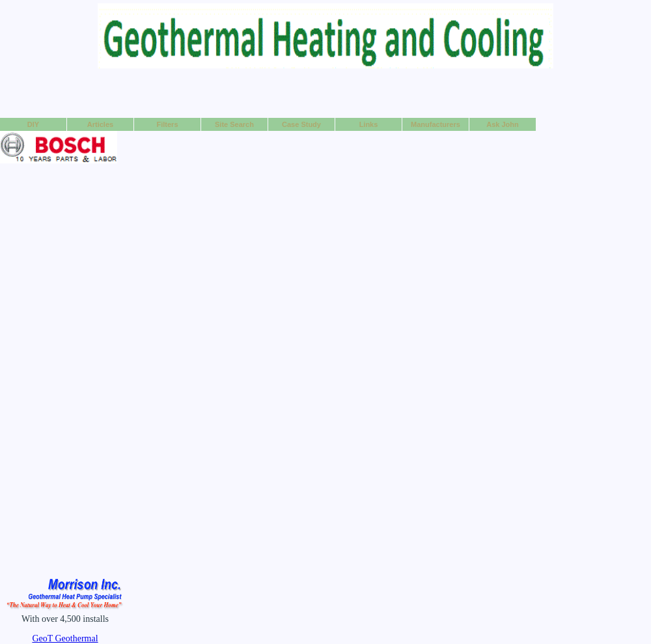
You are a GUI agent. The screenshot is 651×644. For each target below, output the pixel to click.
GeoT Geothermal (65, 638)
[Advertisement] (326, 92)
